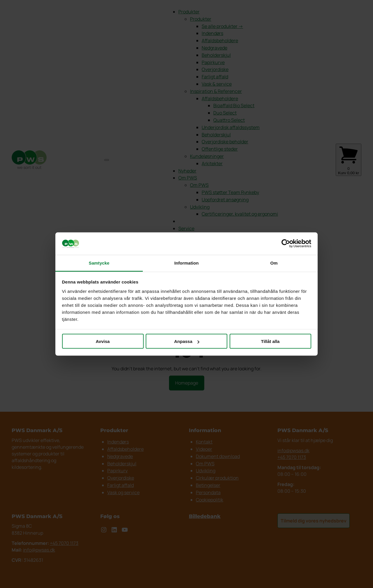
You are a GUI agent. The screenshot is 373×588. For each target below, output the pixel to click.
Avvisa (103, 341)
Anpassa (187, 341)
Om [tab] (274, 263)
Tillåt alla (270, 341)
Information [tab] (186, 263)
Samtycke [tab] (99, 263)
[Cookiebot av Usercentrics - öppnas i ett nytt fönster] (286, 244)
